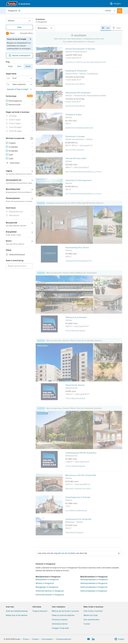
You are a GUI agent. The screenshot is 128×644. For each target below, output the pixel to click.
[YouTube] (89, 639)
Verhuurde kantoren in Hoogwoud (50, 595)
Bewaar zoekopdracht (19, 55)
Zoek (19, 27)
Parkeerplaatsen (19, 200)
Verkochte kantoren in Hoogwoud (50, 591)
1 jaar (11, 155)
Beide (28, 67)
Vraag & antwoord (40, 611)
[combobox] (54, 11)
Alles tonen (13, 163)
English (119, 639)
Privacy (26, 639)
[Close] (119, 553)
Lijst (106, 28)
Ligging (19, 172)
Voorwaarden (47, 639)
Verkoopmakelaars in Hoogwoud (94, 583)
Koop (10, 67)
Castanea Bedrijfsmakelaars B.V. (79, 261)
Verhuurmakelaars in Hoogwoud (94, 591)
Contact (87, 624)
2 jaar (11, 159)
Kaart (117, 28)
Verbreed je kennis (60, 624)
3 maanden (13, 147)
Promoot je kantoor (60, 620)
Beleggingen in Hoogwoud (47, 587)
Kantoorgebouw (15, 101)
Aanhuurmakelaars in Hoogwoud (94, 587)
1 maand (12, 143)
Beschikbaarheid (19, 190)
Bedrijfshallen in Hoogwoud (47, 580)
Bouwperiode (19, 224)
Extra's (19, 242)
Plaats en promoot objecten (63, 615)
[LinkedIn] (93, 639)
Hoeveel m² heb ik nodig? (20, 89)
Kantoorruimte (15, 105)
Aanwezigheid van (19, 181)
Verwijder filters (26, 33)
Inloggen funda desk (60, 628)
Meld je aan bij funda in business (65, 611)
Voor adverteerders (91, 620)
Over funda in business (93, 611)
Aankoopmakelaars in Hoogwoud (94, 580)
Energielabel (19, 233)
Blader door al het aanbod (17, 615)
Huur (19, 67)
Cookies (35, 639)
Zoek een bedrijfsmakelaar (17, 611)
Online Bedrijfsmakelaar (75, 331)
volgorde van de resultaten (65, 553)
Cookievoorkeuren (64, 639)
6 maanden (13, 151)
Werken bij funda (91, 615)
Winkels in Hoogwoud (45, 583)
